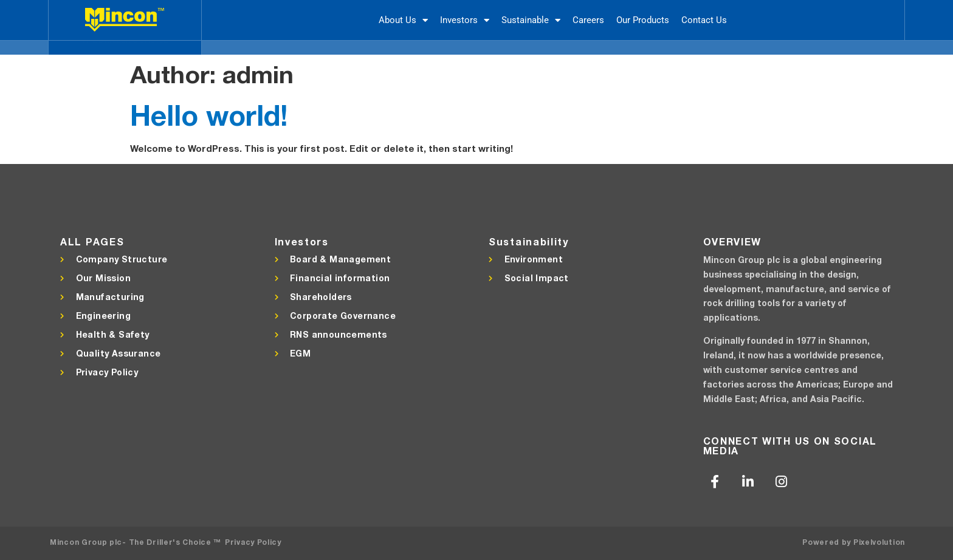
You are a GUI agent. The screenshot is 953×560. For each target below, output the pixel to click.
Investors (465, 20)
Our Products (643, 20)
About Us (403, 20)
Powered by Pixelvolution (854, 542)
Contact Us (704, 20)
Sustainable (531, 20)
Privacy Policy (253, 542)
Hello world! (209, 115)
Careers (588, 20)
